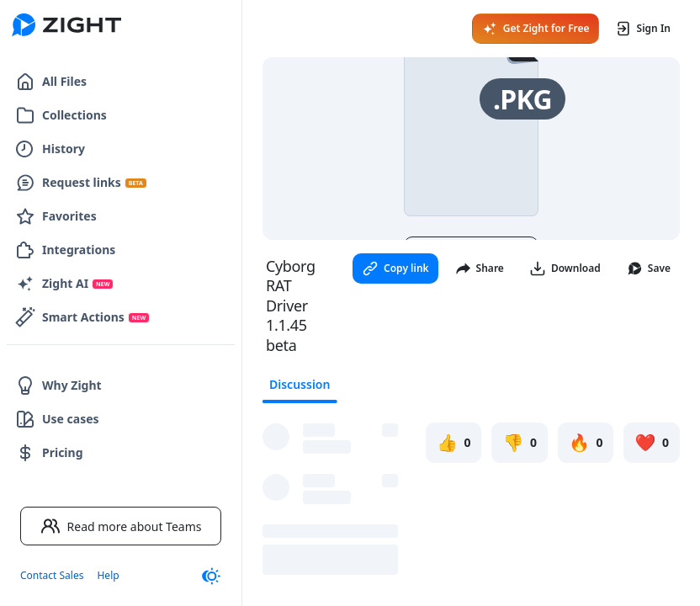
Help (108, 575)
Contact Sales (52, 575)
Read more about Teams (121, 526)
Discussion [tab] (300, 384)
